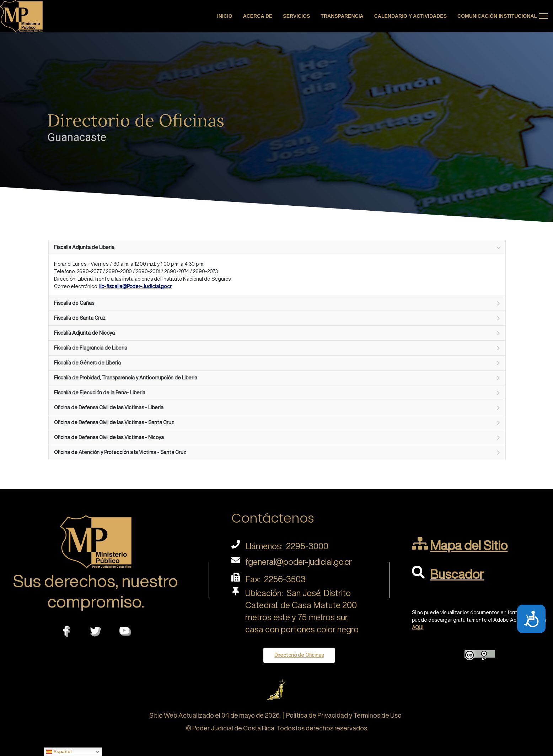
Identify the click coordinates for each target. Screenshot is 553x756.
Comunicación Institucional (497, 16)
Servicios (296, 16)
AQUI (418, 627)
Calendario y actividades (410, 16)
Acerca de (258, 16)
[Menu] (543, 16)
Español (59, 752)
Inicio (225, 16)
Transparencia (342, 16)
